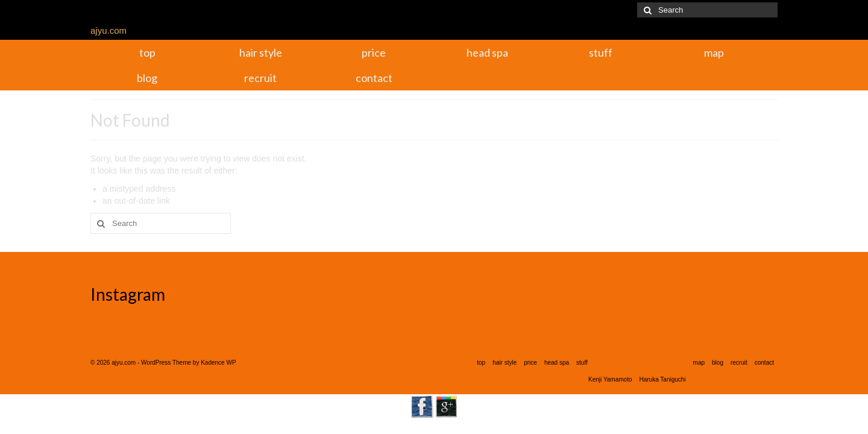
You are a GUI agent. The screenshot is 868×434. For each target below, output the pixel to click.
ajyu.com (108, 30)
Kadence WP (218, 363)
